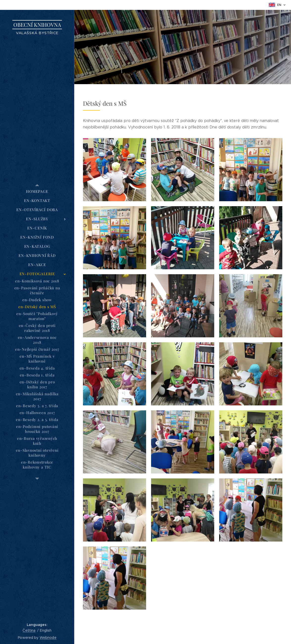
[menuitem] (37, 191)
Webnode (48, 638)
